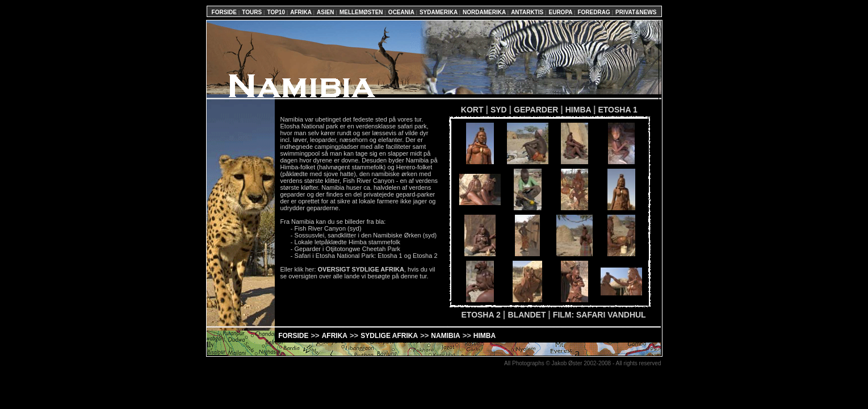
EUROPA (561, 12)
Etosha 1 (390, 256)
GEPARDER (537, 110)
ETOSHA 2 (482, 315)
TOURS (253, 12)
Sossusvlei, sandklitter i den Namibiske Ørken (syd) (366, 235)
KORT (467, 110)
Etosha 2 (425, 256)
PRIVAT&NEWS (636, 12)
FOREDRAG (594, 12)
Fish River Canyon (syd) (328, 228)
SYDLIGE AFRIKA (389, 336)
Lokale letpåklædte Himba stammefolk (347, 242)
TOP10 (276, 12)
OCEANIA (402, 12)
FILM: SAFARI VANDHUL (599, 315)
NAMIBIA (445, 336)
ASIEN (326, 12)
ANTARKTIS (528, 12)
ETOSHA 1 (617, 110)
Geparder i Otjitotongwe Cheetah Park (348, 249)
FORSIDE (225, 12)
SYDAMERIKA (439, 12)
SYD (500, 110)
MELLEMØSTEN (362, 12)
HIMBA (579, 110)
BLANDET (528, 315)
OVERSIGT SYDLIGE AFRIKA (361, 269)
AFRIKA (301, 12)
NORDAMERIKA (485, 12)
